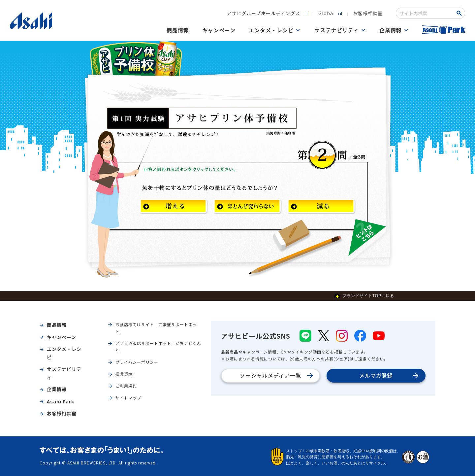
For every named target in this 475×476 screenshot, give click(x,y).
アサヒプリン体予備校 (136, 59)
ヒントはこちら (367, 238)
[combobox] (426, 13)
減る (322, 207)
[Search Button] (460, 13)
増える (174, 207)
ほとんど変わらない (248, 207)
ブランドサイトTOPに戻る (368, 296)
